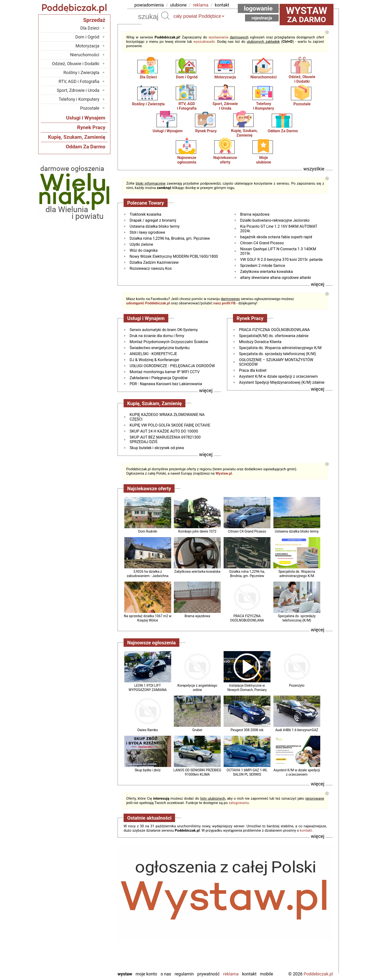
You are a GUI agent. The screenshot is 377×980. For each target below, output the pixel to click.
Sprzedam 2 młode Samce (263, 266)
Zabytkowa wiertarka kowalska (267, 272)
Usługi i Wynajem (168, 131)
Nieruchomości (264, 77)
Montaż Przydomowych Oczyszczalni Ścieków (169, 342)
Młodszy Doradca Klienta (260, 342)
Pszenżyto (297, 685)
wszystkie (314, 169)
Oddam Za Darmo (283, 131)
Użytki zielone (141, 244)
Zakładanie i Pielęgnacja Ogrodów (159, 378)
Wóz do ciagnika (144, 250)
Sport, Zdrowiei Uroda (225, 106)
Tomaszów (90, 941)
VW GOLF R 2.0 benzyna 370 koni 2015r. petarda (281, 260)
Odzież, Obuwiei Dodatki (302, 79)
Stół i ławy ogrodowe (147, 232)
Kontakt (249, 974)
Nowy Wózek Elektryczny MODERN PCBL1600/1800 (174, 256)
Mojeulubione (264, 160)
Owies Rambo (148, 730)
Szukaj (165, 16)
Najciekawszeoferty (225, 160)
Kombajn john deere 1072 (197, 531)
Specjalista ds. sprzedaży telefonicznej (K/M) (277, 354)
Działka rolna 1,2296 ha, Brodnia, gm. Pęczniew (170, 238)
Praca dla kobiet (253, 370)
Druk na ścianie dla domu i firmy (157, 336)
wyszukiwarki (204, 42)
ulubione (178, 5)
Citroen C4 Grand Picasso (262, 243)
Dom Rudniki (148, 531)
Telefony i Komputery (79, 99)
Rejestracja (262, 18)
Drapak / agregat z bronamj (153, 220)
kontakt (222, 5)
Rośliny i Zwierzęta (148, 104)
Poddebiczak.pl (318, 974)
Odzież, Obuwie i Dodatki (76, 64)
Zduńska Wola (87, 967)
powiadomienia (149, 5)
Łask (95, 895)
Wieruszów (90, 960)
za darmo (307, 14)
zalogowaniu (239, 803)
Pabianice (91, 921)
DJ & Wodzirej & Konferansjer (154, 360)
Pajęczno (91, 928)
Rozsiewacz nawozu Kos (151, 268)
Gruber (197, 730)
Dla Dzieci (148, 77)
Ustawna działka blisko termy (155, 226)
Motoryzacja (225, 77)
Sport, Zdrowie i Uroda (78, 90)
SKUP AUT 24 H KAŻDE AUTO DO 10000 (164, 431)
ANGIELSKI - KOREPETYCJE (153, 354)
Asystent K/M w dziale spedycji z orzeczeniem (278, 376)
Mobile (266, 974)
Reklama (231, 974)
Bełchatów (90, 889)
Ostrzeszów (89, 915)
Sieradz (93, 934)
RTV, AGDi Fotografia (187, 106)
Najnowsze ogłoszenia (187, 160)
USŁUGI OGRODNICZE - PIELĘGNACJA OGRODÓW (172, 366)
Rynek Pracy (206, 131)
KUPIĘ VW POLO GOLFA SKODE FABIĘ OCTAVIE (170, 425)
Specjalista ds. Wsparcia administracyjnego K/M (280, 348)
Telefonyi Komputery (264, 106)
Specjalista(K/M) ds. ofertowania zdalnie (274, 336)
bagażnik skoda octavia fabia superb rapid (276, 237)
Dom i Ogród (187, 77)
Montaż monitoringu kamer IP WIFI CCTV (165, 372)
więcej (318, 284)
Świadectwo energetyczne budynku (160, 348)
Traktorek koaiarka (145, 214)
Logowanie (258, 8)
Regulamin (184, 974)
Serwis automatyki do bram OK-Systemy (164, 330)
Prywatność (209, 974)
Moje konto (146, 974)
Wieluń (93, 954)
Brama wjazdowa (255, 214)
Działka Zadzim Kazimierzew (154, 262)
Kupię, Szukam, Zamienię (244, 133)
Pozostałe (302, 104)
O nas (166, 974)
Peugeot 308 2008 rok (247, 730)
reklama (201, 5)
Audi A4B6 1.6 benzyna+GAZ (297, 730)
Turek (94, 947)
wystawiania (218, 37)
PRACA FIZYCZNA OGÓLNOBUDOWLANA (274, 330)
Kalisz (94, 908)
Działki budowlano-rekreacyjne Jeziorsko (275, 220)
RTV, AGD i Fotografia (79, 81)
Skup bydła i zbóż (148, 770)
